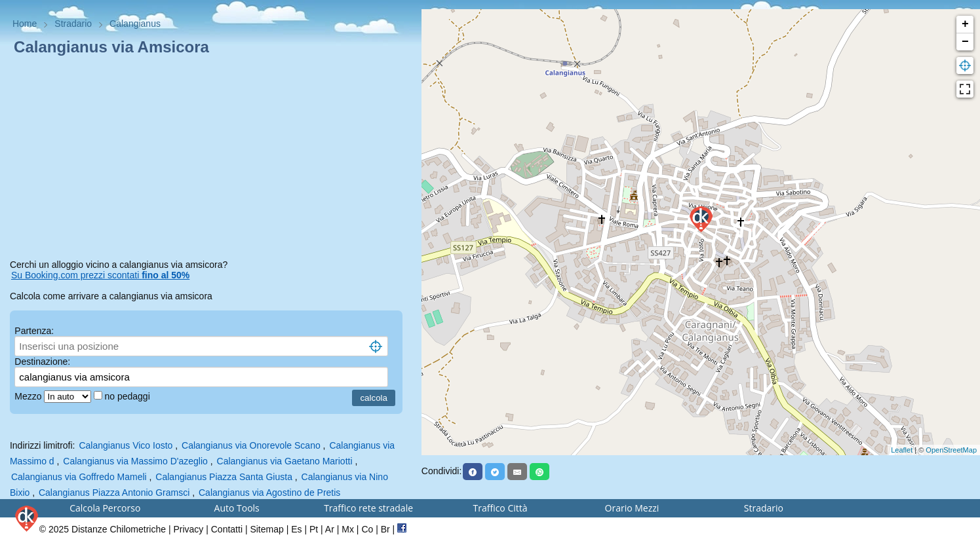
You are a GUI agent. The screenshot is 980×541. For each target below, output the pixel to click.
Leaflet (902, 450)
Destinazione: (42, 362)
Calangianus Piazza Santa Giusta (224, 477)
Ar (330, 529)
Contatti (227, 529)
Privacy (188, 529)
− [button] (965, 42)
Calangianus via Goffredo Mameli (79, 477)
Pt (314, 529)
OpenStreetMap (951, 450)
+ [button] (965, 24)
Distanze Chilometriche (119, 529)
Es (296, 529)
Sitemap (266, 529)
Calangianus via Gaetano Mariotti (285, 461)
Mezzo (29, 396)
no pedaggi (128, 396)
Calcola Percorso (105, 508)
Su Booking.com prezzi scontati (100, 275)
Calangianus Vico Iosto (126, 445)
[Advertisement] (211, 160)
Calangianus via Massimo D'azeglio (135, 461)
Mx (348, 529)
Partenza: (34, 331)
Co (367, 529)
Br (385, 529)
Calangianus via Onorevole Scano (251, 445)
